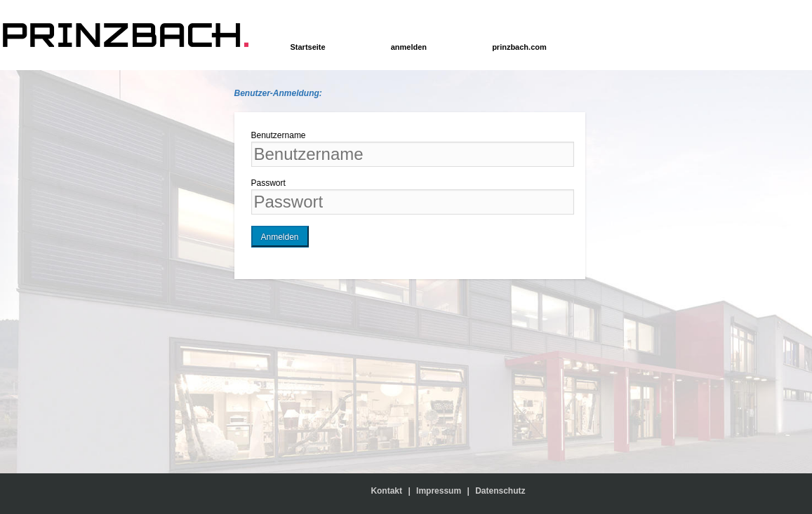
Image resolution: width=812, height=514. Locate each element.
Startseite (308, 47)
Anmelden (280, 237)
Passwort (268, 183)
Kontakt (389, 491)
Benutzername (279, 135)
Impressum (439, 491)
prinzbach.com (519, 47)
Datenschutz (500, 491)
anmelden (409, 47)
